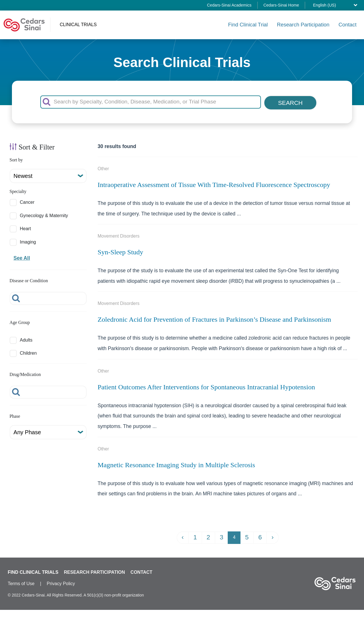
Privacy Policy (61, 582)
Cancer (27, 201)
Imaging (28, 241)
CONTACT (142, 571)
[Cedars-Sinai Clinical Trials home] (24, 24)
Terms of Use (21, 582)
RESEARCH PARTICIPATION (94, 571)
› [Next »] (272, 536)
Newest (23, 175)
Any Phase (27, 431)
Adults (26, 339)
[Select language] (336, 5)
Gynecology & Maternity (44, 215)
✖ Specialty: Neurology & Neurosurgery (182, 625)
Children (28, 352)
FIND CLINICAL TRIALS (33, 571)
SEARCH (290, 102)
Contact (347, 24)
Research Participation (303, 24)
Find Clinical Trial (248, 24)
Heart (25, 228)
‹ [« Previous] (183, 536)
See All (22, 257)
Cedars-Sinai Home (281, 5)
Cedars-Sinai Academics (229, 5)
